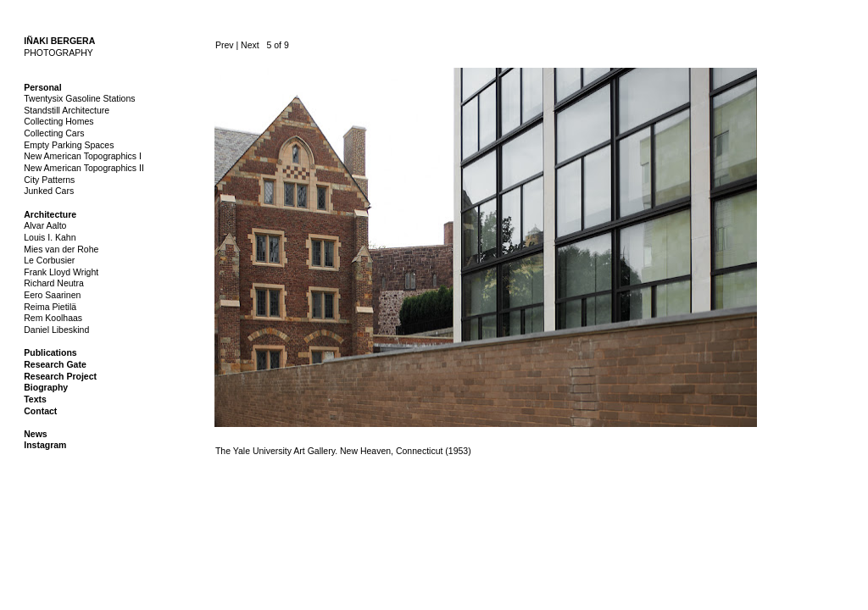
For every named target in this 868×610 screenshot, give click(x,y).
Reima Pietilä (50, 307)
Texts (35, 399)
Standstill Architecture (67, 110)
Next (250, 45)
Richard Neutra (54, 283)
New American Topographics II (84, 168)
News (35, 434)
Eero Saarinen (52, 295)
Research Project (60, 376)
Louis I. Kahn (50, 237)
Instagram (45, 445)
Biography (46, 387)
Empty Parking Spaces (69, 145)
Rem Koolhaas (53, 318)
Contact (40, 411)
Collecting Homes (58, 121)
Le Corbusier (49, 260)
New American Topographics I (83, 156)
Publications (50, 352)
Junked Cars (49, 191)
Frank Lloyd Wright (61, 272)
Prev (225, 45)
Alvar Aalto (45, 225)
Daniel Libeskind (56, 330)
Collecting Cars (54, 133)
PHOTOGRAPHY (58, 53)
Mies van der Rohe (61, 249)
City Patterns (49, 180)
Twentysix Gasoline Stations (79, 98)
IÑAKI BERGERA (59, 41)
